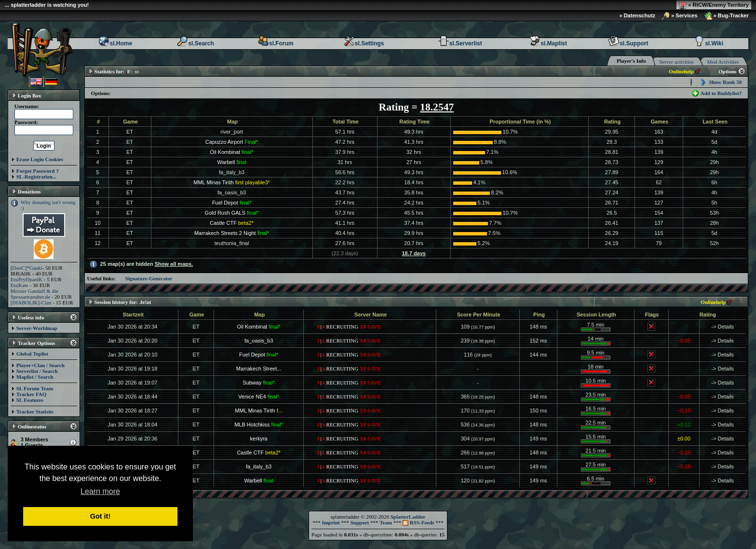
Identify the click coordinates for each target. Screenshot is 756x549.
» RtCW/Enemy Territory (714, 5)
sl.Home (115, 43)
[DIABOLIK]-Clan (31, 302)
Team (386, 522)
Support (360, 522)
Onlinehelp (681, 71)
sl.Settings (364, 43)
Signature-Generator (149, 278)
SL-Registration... (36, 177)
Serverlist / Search (37, 371)
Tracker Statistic (35, 412)
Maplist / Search (35, 377)
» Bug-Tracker (727, 16)
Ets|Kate (20, 285)
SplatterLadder (408, 517)
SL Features (30, 400)
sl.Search (195, 43)
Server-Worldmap (37, 328)
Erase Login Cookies (40, 159)
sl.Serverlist (460, 43)
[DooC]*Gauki (27, 268)
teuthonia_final (232, 243)
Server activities (676, 62)
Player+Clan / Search (40, 365)
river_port (231, 132)
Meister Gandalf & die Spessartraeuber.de (34, 294)
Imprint (331, 522)
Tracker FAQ (32, 394)
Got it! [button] (100, 516)
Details (726, 327)
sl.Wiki (708, 43)
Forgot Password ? (38, 171)
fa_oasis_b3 (232, 192)
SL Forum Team (35, 388)
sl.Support (628, 43)
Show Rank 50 (725, 82)
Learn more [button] (100, 491)
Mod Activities (723, 62)
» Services (680, 16)
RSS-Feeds (418, 522)
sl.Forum (276, 43)
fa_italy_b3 (232, 172)
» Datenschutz (638, 15)
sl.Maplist (548, 43)
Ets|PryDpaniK (27, 279)
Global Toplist (32, 354)
